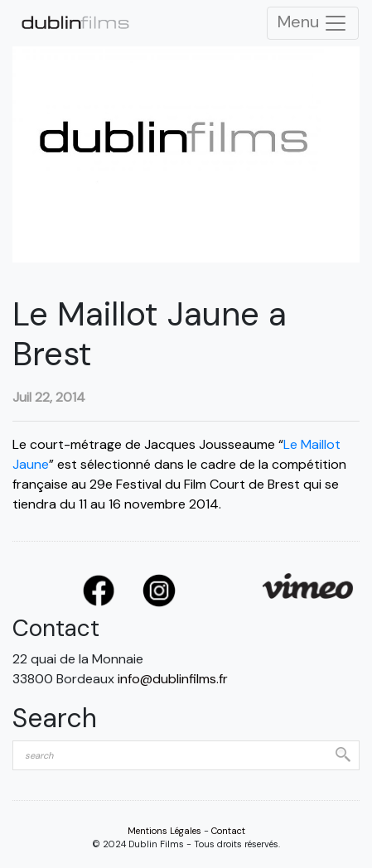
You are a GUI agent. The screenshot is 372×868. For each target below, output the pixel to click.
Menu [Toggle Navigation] (313, 23)
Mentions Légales (164, 831)
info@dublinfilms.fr (173, 679)
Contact (228, 831)
